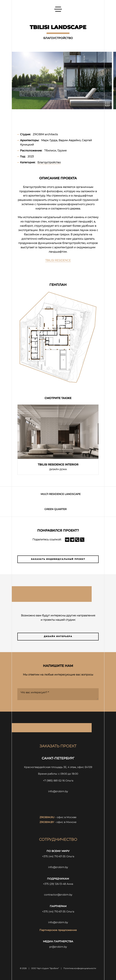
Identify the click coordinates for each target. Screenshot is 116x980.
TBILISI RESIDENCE (58, 260)
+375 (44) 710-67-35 (54, 856)
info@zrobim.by (58, 791)
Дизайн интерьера (58, 636)
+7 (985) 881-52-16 (54, 781)
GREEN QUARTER (55, 509)
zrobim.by (47, 822)
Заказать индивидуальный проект (58, 559)
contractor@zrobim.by (58, 895)
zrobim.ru (47, 817)
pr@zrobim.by (58, 947)
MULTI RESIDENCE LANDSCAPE (61, 494)
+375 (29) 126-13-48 (54, 884)
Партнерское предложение (58, 930)
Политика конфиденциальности (80, 968)
